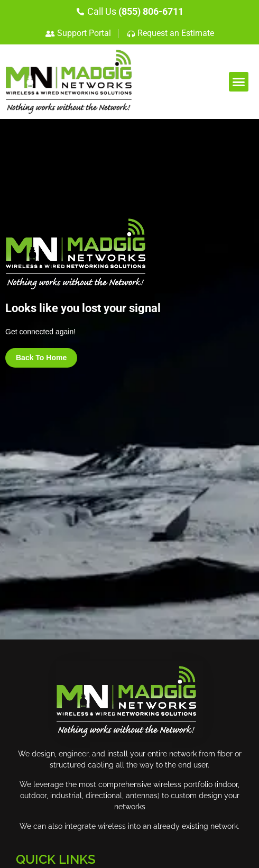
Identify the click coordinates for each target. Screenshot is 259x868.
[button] (239, 82)
